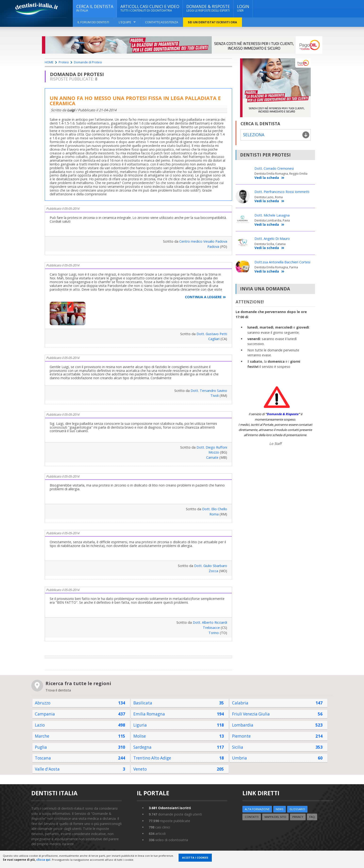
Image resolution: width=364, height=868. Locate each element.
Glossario (297, 809)
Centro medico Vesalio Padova (203, 241)
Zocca (213, 571)
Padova (213, 247)
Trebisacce (211, 628)
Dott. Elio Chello (215, 509)
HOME (49, 62)
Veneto (140, 769)
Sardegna (142, 747)
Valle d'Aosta (47, 769)
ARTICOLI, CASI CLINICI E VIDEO (150, 8)
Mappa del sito (275, 817)
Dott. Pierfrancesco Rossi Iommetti (282, 192)
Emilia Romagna (149, 714)
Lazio (40, 725)
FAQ (312, 817)
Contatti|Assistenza (162, 22)
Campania (45, 714)
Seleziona (254, 135)
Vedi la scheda (269, 178)
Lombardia (243, 725)
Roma (214, 514)
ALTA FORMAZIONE (257, 809)
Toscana (43, 758)
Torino (214, 633)
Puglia (41, 747)
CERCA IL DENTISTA (95, 8)
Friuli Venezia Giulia (251, 714)
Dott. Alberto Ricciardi (210, 622)
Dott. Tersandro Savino (209, 391)
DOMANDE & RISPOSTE (208, 8)
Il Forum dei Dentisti (93, 22)
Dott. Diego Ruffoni (212, 447)
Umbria (239, 758)
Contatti (252, 817)
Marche (42, 736)
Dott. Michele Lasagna (272, 215)
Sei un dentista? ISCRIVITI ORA (212, 22)
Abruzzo (43, 703)
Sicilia (238, 747)
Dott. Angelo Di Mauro (272, 239)
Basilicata (143, 703)
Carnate (212, 457)
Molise (140, 736)
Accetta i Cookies (195, 858)
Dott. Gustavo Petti (212, 334)
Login (243, 8)
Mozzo (214, 452)
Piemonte (241, 736)
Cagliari (214, 339)
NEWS (280, 809)
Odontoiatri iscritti (170, 808)
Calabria (240, 703)
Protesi (64, 62)
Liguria (140, 725)
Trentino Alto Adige (152, 758)
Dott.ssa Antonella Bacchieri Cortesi (282, 262)
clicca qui (43, 860)
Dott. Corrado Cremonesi (274, 168)
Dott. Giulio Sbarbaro (211, 566)
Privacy (298, 817)
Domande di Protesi (88, 62)
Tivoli (215, 396)
